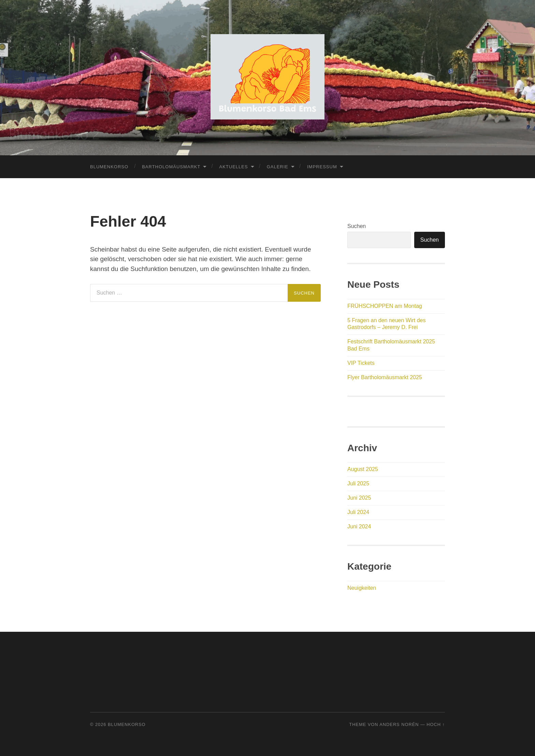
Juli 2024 (358, 512)
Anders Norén (399, 724)
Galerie (278, 167)
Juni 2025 (359, 498)
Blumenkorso (109, 167)
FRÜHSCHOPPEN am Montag (385, 306)
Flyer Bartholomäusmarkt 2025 (385, 377)
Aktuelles (233, 167)
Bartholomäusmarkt (171, 167)
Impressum (322, 167)
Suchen (357, 226)
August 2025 (363, 469)
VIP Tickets (361, 363)
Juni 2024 (359, 526)
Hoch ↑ (436, 724)
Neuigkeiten (362, 588)
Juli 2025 (358, 483)
